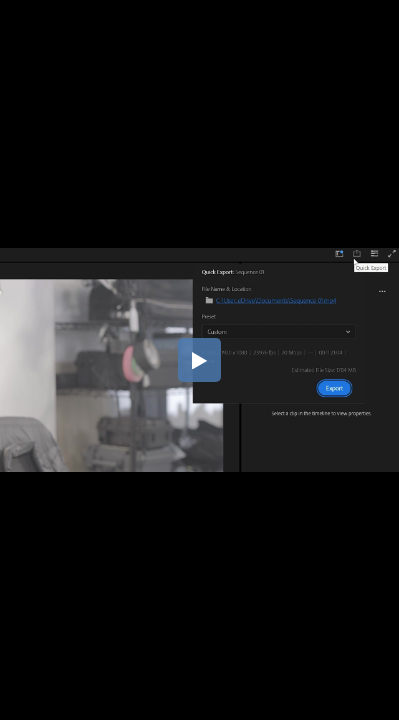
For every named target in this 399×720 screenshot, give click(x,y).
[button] (200, 360)
